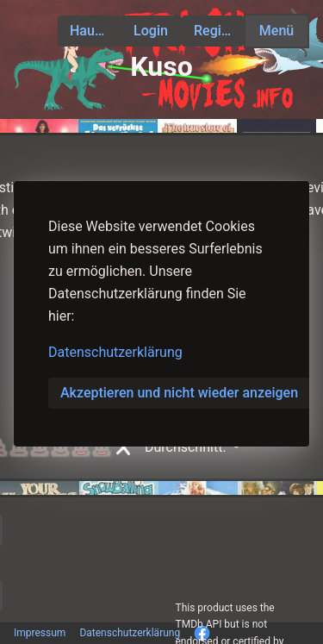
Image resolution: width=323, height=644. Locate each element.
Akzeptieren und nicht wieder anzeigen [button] (179, 393)
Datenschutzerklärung (115, 352)
